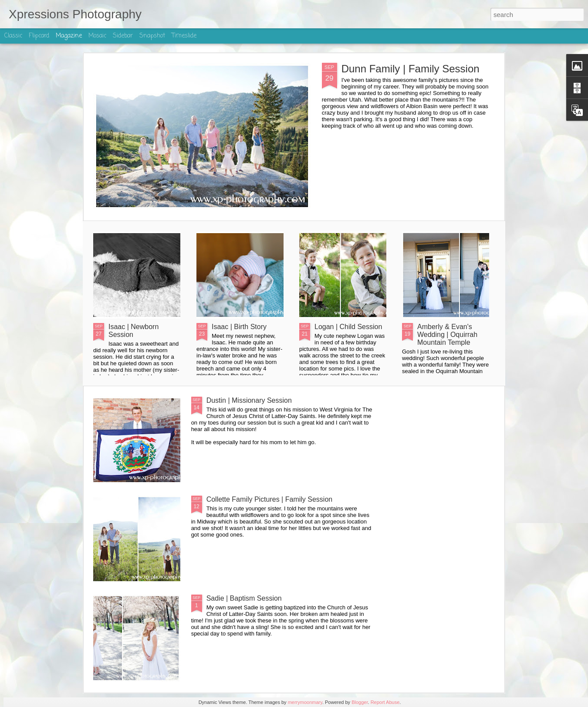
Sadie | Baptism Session (244, 598)
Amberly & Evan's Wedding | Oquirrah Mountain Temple (447, 335)
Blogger (360, 702)
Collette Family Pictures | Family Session (270, 499)
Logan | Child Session (348, 327)
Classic (13, 36)
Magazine (69, 36)
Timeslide (184, 36)
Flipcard (39, 36)
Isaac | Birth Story (239, 327)
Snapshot (152, 36)
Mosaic (97, 36)
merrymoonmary (305, 702)
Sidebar (123, 36)
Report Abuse (385, 702)
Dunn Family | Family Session (411, 69)
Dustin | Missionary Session (249, 400)
